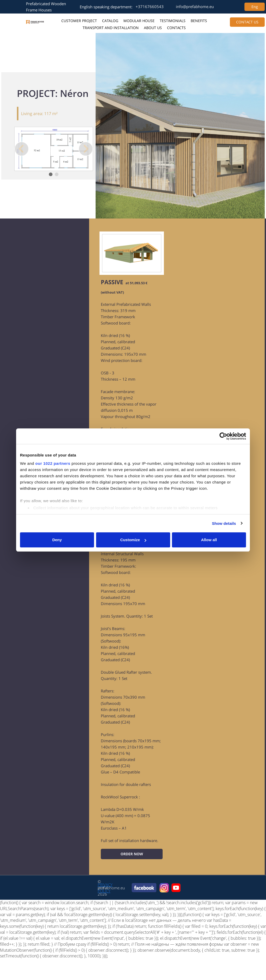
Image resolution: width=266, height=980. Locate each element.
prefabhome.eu (111, 888)
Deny (57, 540)
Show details (224, 523)
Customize (133, 540)
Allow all (209, 540)
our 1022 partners (53, 463)
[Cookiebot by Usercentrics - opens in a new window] (223, 436)
